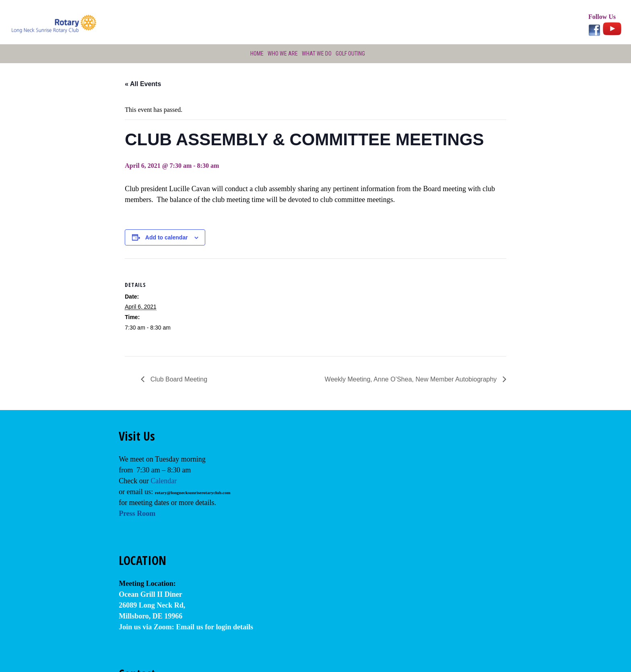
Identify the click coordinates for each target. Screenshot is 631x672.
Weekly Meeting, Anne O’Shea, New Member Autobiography (412, 379)
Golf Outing (351, 54)
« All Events (143, 84)
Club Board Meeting (178, 379)
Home (256, 54)
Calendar (164, 481)
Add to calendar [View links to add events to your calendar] (167, 237)
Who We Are (282, 54)
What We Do (317, 54)
